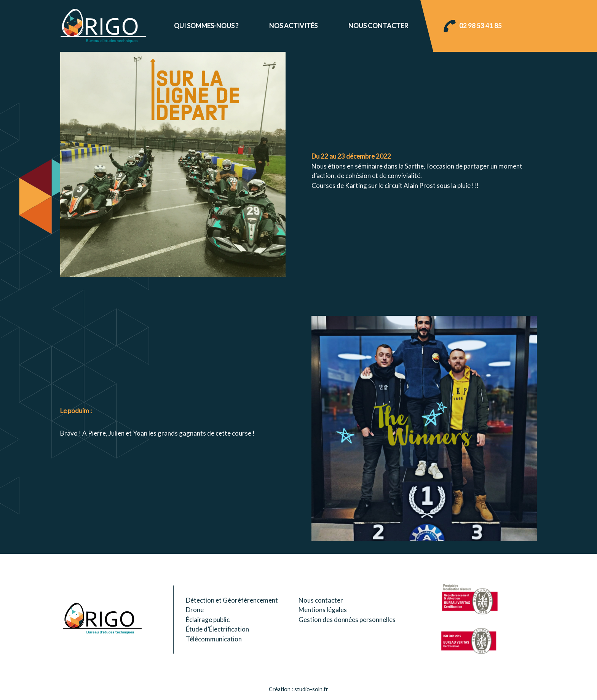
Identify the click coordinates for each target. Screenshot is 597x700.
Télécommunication (214, 639)
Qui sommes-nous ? (206, 26)
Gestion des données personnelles (347, 620)
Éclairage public (208, 620)
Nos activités (293, 26)
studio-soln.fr (311, 689)
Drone (195, 610)
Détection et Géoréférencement (232, 600)
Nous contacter (378, 26)
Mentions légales (323, 610)
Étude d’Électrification (217, 629)
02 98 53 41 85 (480, 26)
